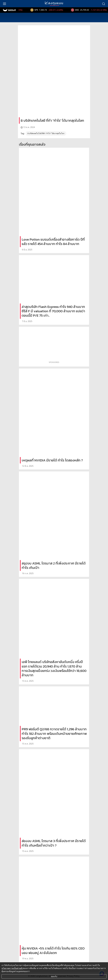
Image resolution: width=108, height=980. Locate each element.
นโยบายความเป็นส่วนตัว (12, 968)
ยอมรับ (54, 976)
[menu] (5, 4)
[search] (103, 4)
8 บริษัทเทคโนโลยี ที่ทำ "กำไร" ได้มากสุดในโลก (46, 133)
